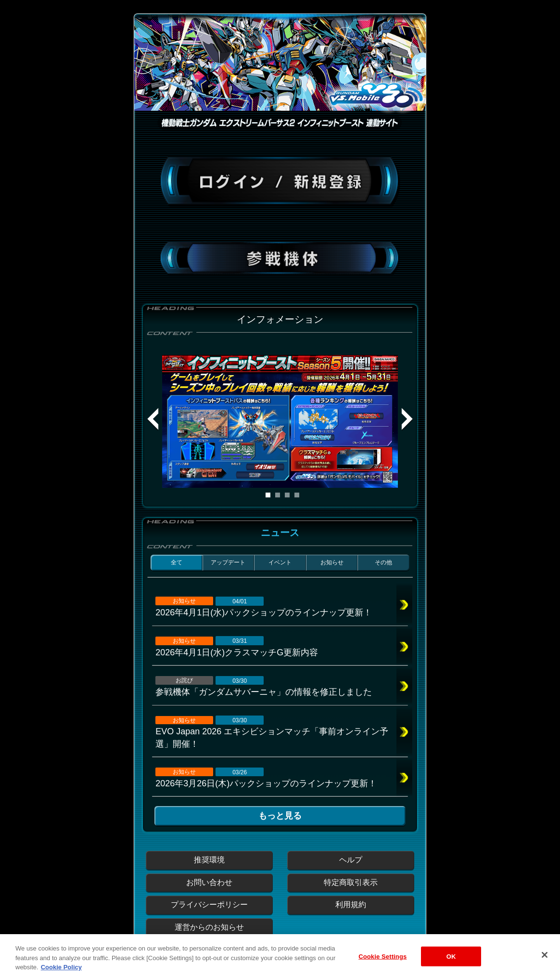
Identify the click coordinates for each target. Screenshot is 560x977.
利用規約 (351, 905)
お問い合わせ (209, 882)
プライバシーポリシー (209, 905)
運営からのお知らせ (209, 927)
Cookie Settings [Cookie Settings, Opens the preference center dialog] (382, 963)
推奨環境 (209, 860)
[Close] (545, 962)
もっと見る (280, 816)
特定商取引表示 (351, 882)
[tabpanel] (280, 421)
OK (451, 963)
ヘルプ (351, 860)
